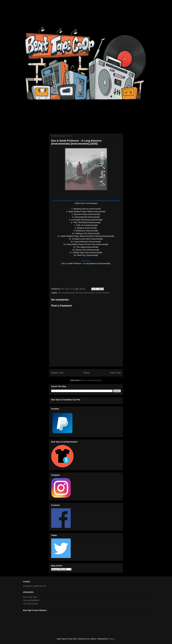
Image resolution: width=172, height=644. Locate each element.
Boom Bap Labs (30, 597)
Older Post (115, 373)
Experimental (68, 293)
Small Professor (103, 293)
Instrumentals (89, 293)
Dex (60, 293)
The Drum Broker (31, 604)
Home (87, 373)
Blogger (111, 639)
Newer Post (57, 373)
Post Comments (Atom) (92, 380)
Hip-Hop (79, 293)
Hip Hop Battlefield (31, 600)
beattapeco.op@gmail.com (35, 586)
